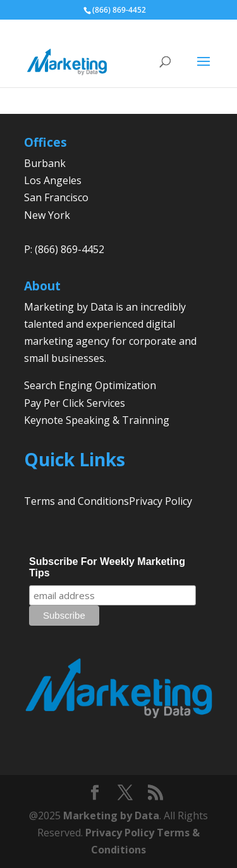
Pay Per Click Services (75, 403)
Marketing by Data (111, 815)
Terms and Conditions (76, 501)
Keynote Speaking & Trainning (97, 420)
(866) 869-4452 (119, 10)
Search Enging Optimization (90, 385)
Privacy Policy (161, 501)
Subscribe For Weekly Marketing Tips (107, 567)
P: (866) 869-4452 (64, 249)
